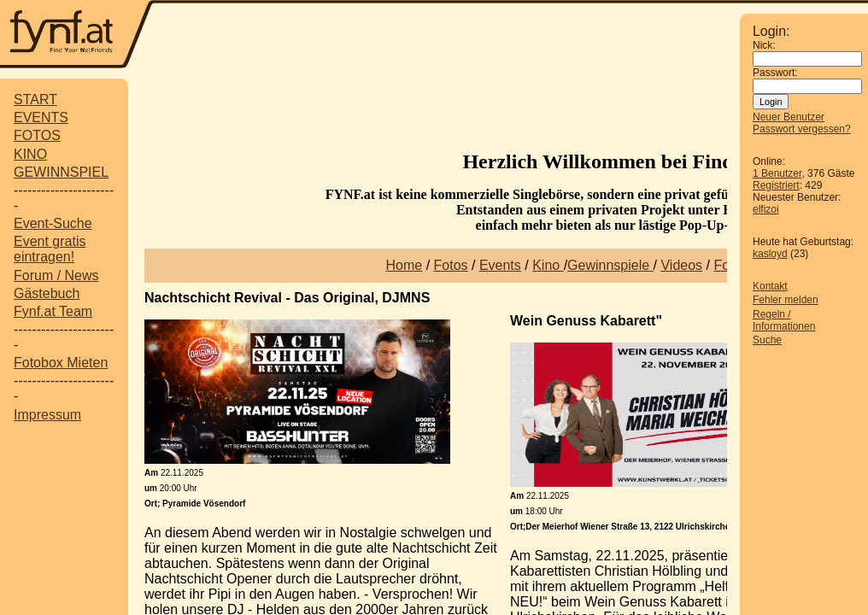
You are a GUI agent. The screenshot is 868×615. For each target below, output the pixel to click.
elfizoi (766, 209)
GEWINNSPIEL (61, 172)
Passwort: (775, 73)
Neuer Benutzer (789, 117)
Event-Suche (53, 223)
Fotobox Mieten (61, 363)
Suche (767, 340)
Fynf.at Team (53, 311)
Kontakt (770, 286)
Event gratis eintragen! (50, 249)
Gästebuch (47, 293)
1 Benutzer (777, 173)
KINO (30, 154)
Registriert (776, 185)
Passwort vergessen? (802, 129)
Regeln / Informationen (784, 320)
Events (500, 265)
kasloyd (770, 254)
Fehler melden (786, 300)
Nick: (764, 45)
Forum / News (56, 275)
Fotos (451, 265)
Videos (681, 265)
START (35, 100)
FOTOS (37, 135)
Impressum (47, 415)
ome (409, 265)
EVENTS (41, 117)
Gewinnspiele (610, 265)
